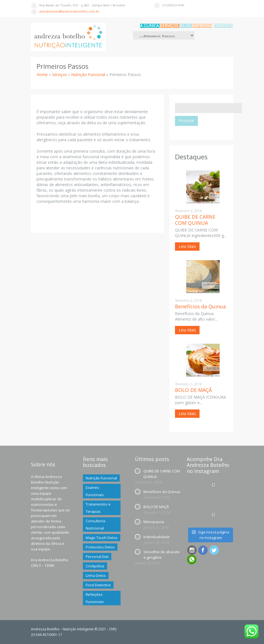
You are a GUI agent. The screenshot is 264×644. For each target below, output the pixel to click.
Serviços (169, 25)
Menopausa (154, 522)
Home (42, 75)
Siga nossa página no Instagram (210, 535)
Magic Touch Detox (102, 538)
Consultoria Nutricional (95, 525)
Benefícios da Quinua (200, 306)
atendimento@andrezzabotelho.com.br (69, 11)
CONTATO (223, 25)
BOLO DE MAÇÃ (193, 390)
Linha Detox (96, 575)
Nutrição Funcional (88, 75)
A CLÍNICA (149, 25)
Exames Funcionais (95, 491)
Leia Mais (187, 246)
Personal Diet (97, 557)
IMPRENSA (202, 25)
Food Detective (98, 585)
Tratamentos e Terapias (98, 508)
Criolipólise (95, 566)
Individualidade (157, 537)
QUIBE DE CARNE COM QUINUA (195, 220)
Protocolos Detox (100, 547)
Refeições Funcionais (95, 598)
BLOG (185, 25)
